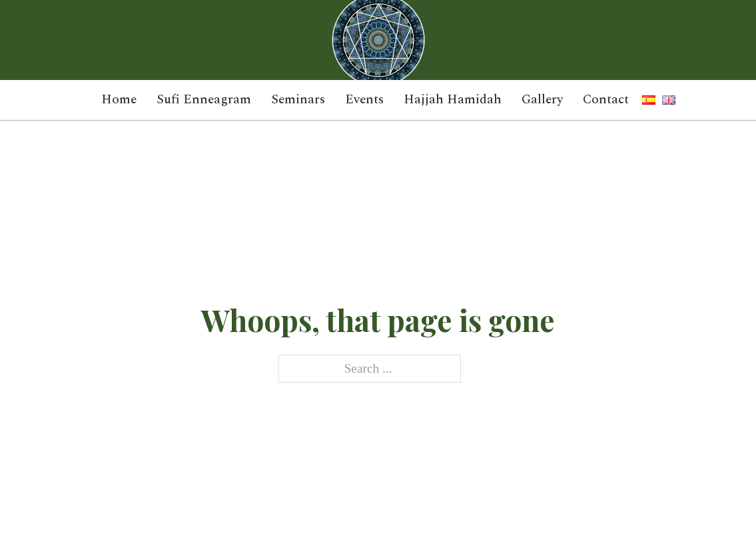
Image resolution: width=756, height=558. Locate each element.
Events (364, 100)
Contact (606, 100)
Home (119, 100)
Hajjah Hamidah (453, 100)
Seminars (298, 100)
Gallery (542, 100)
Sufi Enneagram (204, 100)
